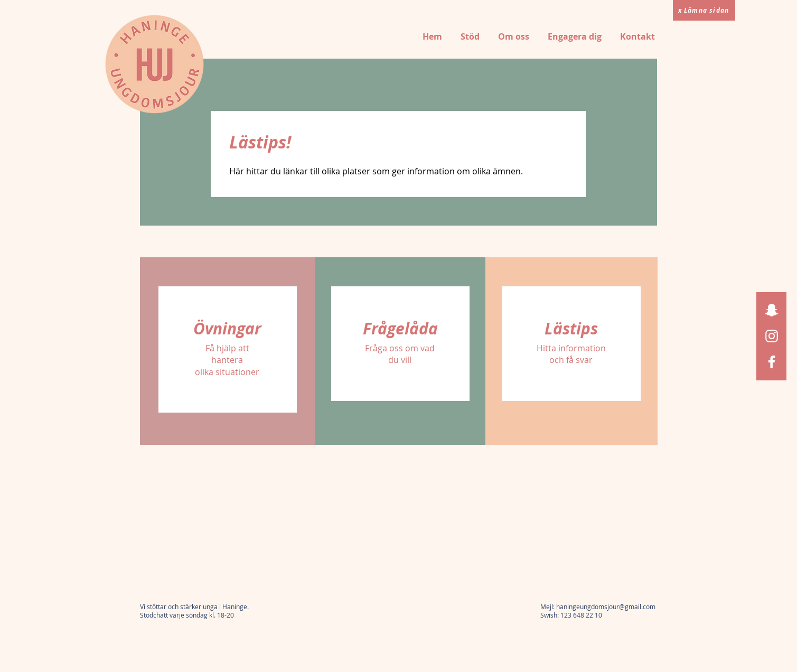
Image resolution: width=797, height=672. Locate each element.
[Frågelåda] (400, 329)
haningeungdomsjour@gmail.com (606, 606)
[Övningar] (228, 329)
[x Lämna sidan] (704, 10)
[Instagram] (772, 336)
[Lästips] (571, 329)
